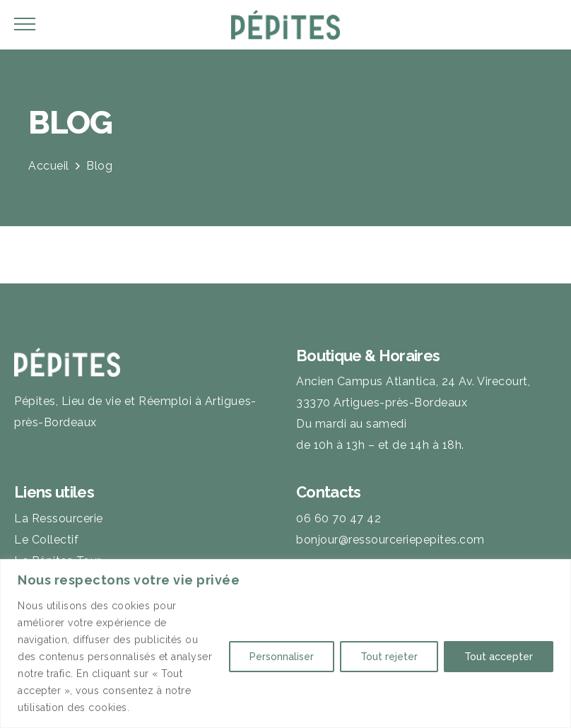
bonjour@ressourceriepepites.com (390, 540)
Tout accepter (499, 657)
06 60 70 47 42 (339, 518)
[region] (285, 644)
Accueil (49, 166)
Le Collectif (46, 540)
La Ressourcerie (59, 518)
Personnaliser (282, 657)
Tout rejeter (389, 657)
